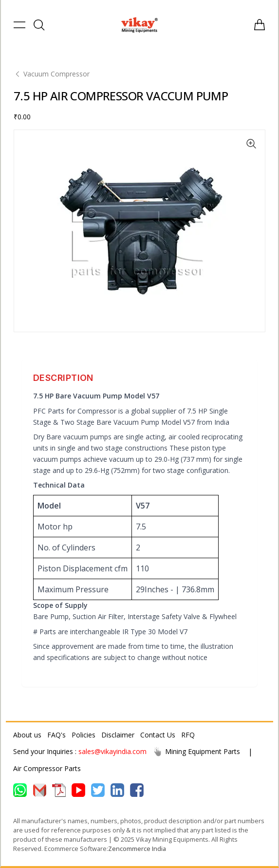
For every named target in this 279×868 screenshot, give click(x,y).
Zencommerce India (137, 849)
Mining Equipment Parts (196, 752)
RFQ (188, 735)
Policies (84, 735)
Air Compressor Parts (47, 768)
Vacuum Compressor (52, 74)
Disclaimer (118, 735)
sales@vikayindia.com (112, 751)
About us (27, 735)
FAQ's (56, 735)
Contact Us (158, 735)
